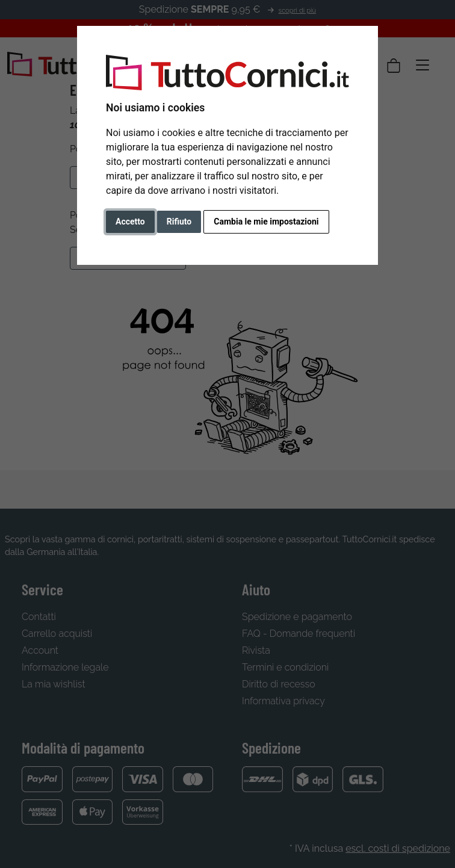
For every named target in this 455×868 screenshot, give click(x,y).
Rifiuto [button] (179, 222)
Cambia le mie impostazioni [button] (266, 222)
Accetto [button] (130, 222)
